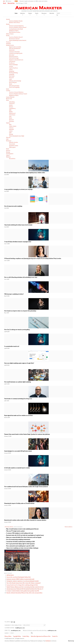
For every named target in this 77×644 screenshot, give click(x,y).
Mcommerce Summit (14, 39)
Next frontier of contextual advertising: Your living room (18, 399)
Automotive (12, 50)
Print (10, 117)
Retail (8, 149)
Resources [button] (44, 14)
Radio (11, 118)
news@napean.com (16, 631)
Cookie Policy (26, 636)
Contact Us (55, 636)
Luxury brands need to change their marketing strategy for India (22, 585)
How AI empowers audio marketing (13, 206)
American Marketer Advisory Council (18, 94)
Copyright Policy (17, 636)
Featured (8, 42)
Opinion (8, 123)
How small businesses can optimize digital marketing (18, 382)
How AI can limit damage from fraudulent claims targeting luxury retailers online (25, 173)
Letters (11, 131)
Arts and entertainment (15, 49)
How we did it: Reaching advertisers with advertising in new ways (21, 277)
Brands (8, 24)
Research (11, 78)
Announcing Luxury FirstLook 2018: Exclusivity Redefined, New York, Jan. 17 (25, 589)
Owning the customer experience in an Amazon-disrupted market (23, 581)
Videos (8, 155)
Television (12, 121)
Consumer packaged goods (16, 53)
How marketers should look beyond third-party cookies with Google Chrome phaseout (26, 487)
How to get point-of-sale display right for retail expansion (20, 544)
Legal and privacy (13, 68)
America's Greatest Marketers (16, 26)
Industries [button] (23, 14)
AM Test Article (10, 575)
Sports (11, 84)
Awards (8, 19)
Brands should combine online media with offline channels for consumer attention (25, 520)
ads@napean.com (52, 631)
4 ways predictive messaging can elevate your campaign (18, 189)
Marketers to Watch (14, 31)
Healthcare (12, 63)
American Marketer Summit (16, 37)
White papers (12, 147)
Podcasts (8, 138)
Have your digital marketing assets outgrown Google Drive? (19, 363)
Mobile (11, 112)
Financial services (14, 57)
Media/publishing (13, 73)
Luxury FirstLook (10, 97)
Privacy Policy (8, 636)
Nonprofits (12, 74)
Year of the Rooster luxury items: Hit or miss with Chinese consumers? (24, 583)
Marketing (12, 71)
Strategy (11, 134)
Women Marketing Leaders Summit (18, 40)
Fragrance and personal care (16, 60)
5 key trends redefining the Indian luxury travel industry (18, 225)
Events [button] (37, 14)
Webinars (8, 157)
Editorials (11, 130)
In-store (11, 105)
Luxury (11, 70)
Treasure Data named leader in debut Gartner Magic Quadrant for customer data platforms (27, 434)
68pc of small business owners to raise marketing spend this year (22, 529)
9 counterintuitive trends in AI (12, 346)
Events (8, 36)
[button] (9, 1)
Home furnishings (13, 65)
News (7, 100)
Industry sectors (10, 45)
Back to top (71, 641)
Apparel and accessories (15, 47)
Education (12, 55)
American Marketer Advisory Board (18, 27)
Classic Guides (13, 126)
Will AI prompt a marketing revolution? (14, 294)
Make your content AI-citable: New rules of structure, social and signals (24, 537)
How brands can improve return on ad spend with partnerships (20, 311)
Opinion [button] (30, 14)
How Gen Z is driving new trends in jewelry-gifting (17, 330)
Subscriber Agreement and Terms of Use (41, 636)
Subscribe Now (11, 3)
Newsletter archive (14, 146)
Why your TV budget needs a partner (15, 531)
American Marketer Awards (16, 21)
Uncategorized (10, 154)
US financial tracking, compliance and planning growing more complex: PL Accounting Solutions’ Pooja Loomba (33, 259)
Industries (8, 44)
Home (16, 13)
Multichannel (12, 113)
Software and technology (15, 81)
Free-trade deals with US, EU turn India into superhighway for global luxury (25, 535)
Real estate (12, 76)
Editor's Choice (10, 34)
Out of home (12, 115)
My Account (9, 99)
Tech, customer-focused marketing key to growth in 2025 (20, 546)
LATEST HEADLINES (18, 527)
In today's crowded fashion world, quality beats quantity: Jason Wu (23, 591)
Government (12, 61)
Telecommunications (14, 86)
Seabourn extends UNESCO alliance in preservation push (20, 579)
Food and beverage (14, 58)
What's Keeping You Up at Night (17, 136)
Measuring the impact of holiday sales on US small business (19, 503)
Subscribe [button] (52, 13)
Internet (11, 107)
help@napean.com (20, 628)
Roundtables (12, 159)
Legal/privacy (12, 109)
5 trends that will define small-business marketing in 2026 (20, 542)
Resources (9, 141)
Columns (11, 128)
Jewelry (11, 66)
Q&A (10, 133)
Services (8, 151)
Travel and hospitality (14, 87)
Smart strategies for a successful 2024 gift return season (18, 451)
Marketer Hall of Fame (15, 23)
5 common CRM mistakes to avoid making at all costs (20, 533)
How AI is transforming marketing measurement (18, 540)
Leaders (8, 91)
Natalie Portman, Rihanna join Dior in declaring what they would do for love (25, 587)
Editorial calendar (14, 142)
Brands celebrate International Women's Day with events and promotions (24, 593)
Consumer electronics (14, 52)
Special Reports (13, 83)
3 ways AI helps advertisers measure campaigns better (18, 242)
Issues (8, 89)
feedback (48, 641)
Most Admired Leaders (15, 32)
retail (10, 79)
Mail (10, 110)
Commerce (12, 104)
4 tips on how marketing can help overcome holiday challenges (22, 548)
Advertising (12, 102)
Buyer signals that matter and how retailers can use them (18, 416)
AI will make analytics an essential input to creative (17, 468)
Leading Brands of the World (16, 29)
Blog (10, 125)
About (5, 3)
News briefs (12, 144)
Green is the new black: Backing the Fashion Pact (19, 577)
